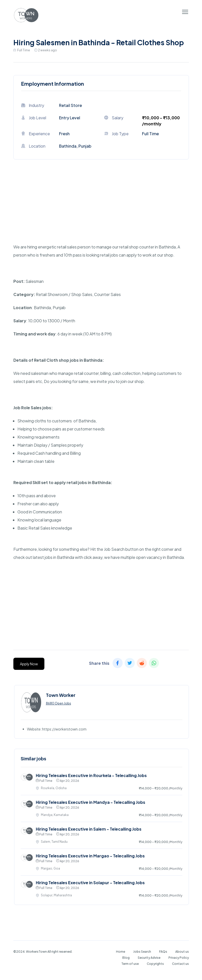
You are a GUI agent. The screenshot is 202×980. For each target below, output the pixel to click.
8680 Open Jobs (59, 703)
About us (182, 952)
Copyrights (155, 964)
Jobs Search (142, 952)
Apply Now (29, 664)
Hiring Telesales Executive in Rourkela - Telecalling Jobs (91, 775)
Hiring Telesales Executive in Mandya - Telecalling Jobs (91, 802)
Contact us (180, 964)
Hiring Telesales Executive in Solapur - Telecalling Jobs (90, 883)
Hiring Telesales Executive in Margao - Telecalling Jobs (90, 856)
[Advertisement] (101, 208)
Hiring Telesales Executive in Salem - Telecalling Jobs (89, 829)
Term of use (130, 964)
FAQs (163, 952)
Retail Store (70, 105)
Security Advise (149, 958)
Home (121, 952)
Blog (126, 958)
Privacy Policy (179, 958)
